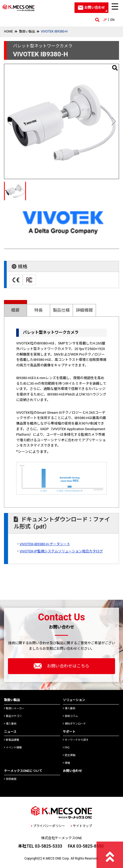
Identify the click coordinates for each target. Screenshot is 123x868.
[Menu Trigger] (115, 6)
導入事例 (10, 724)
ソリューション (74, 700)
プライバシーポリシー (48, 826)
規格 (66, 763)
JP (105, 20)
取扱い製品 (27, 31)
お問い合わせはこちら (61, 666)
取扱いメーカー (14, 708)
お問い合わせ (72, 771)
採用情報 (10, 779)
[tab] (16, 308)
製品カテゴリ (13, 716)
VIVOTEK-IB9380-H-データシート (45, 544)
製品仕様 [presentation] (61, 310)
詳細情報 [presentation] (84, 310)
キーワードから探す (76, 740)
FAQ (66, 747)
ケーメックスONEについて (23, 771)
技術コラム (70, 716)
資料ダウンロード (74, 724)
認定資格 (69, 755)
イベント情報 (13, 747)
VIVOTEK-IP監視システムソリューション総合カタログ (61, 551)
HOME (8, 31)
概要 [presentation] (15, 310)
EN (112, 20)
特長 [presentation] (38, 310)
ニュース (10, 732)
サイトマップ (81, 826)
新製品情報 (12, 740)
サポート (69, 732)
